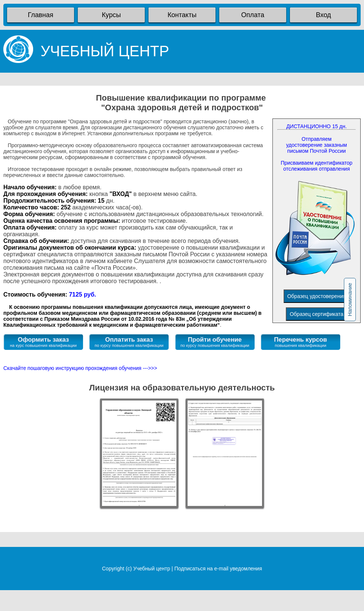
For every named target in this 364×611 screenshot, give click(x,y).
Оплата (253, 15)
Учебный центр (152, 569)
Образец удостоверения (317, 296)
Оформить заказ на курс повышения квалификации (43, 342)
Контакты (182, 15)
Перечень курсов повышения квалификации (300, 342)
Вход (324, 15)
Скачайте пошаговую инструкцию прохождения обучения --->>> (80, 368)
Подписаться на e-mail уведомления (218, 569)
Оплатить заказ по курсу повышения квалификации (129, 342)
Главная (41, 15)
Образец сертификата (316, 314)
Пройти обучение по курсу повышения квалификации (215, 342)
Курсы (111, 15)
